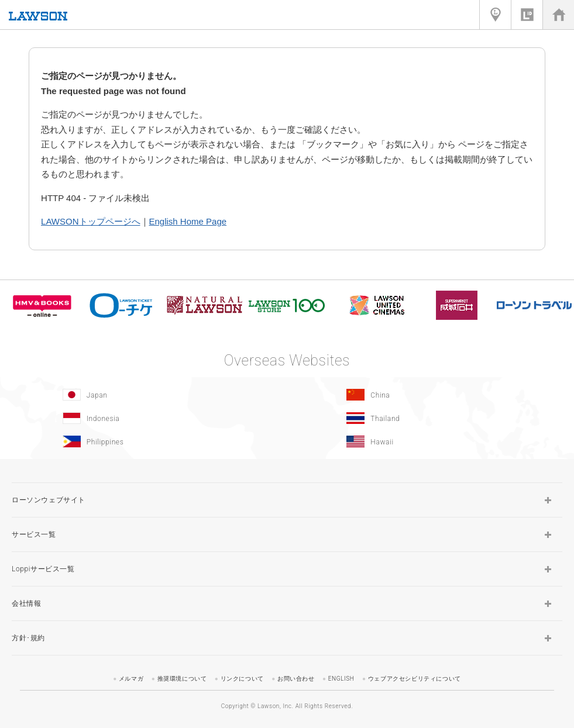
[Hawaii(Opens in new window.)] (427, 441)
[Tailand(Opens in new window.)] (427, 418)
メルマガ (131, 679)
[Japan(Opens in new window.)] (142, 395)
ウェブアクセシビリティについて (415, 679)
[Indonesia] (142, 418)
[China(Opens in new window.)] (427, 395)
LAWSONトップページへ (90, 221)
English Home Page (188, 221)
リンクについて (242, 679)
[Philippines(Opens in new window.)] (142, 441)
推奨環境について (182, 679)
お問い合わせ (296, 679)
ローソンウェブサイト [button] (49, 500)
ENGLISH (341, 679)
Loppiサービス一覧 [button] (43, 569)
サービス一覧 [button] (34, 534)
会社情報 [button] (26, 603)
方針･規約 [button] (28, 638)
